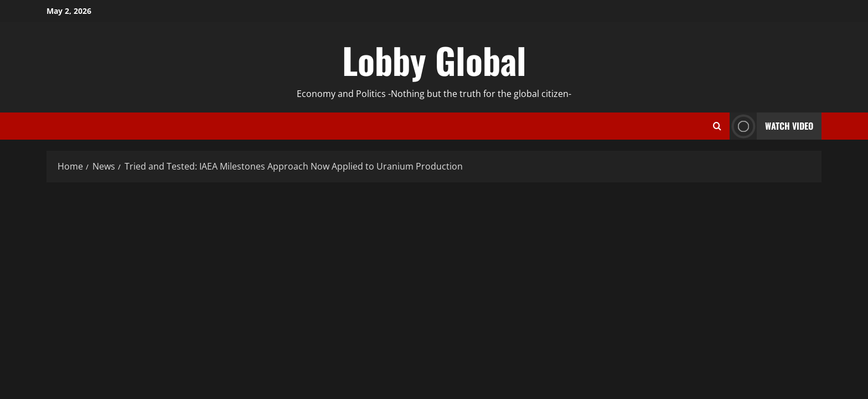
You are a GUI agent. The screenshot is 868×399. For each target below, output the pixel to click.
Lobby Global (434, 60)
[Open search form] (717, 126)
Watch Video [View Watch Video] (771, 126)
